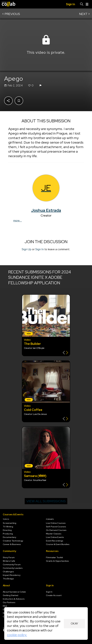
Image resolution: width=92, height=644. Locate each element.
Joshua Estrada (46, 210)
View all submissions (46, 501)
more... (18, 221)
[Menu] (87, 4)
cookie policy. (17, 635)
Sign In (40, 249)
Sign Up (27, 249)
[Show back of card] (65, 353)
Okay (74, 623)
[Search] (82, 4)
